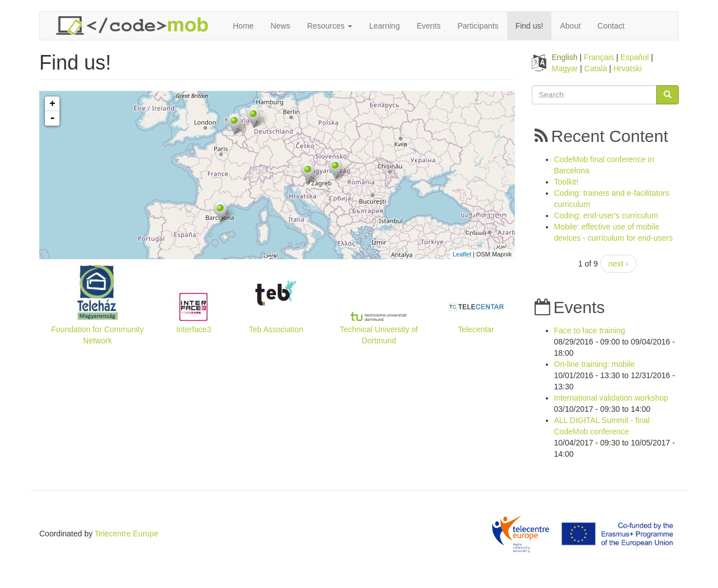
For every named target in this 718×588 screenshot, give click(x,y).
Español (635, 57)
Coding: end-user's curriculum (606, 215)
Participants (478, 26)
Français (599, 57)
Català (596, 68)
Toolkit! (567, 182)
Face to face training (590, 330)
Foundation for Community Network (97, 335)
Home (243, 26)
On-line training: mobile (595, 364)
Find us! (530, 26)
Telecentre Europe (127, 534)
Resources (330, 26)
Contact (611, 26)
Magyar (565, 68)
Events (429, 26)
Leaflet (462, 254)
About (570, 26)
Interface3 (194, 329)
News (280, 26)
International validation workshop (611, 398)
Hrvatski (628, 68)
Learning (385, 26)
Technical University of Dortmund (379, 335)
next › (618, 264)
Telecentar (476, 329)
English (565, 57)
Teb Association (276, 329)
